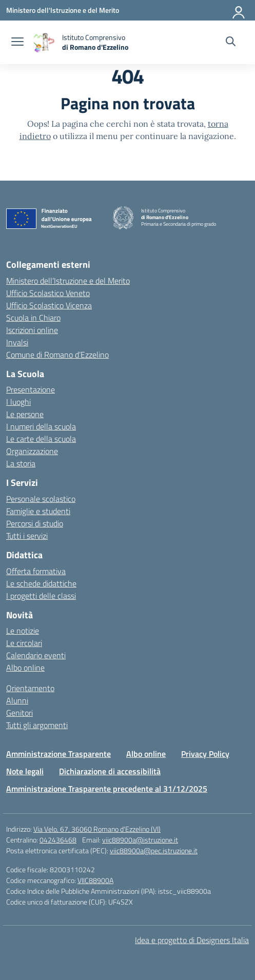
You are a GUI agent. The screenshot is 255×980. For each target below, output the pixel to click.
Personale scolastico (41, 499)
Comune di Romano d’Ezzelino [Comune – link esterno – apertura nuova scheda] (57, 355)
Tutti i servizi (27, 536)
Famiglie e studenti (38, 511)
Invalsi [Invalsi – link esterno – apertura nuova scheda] (17, 342)
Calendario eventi (36, 655)
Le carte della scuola (41, 439)
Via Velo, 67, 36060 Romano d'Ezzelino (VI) (97, 829)
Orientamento (30, 688)
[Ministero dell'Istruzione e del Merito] (63, 10)
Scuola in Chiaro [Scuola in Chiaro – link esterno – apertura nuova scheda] (33, 318)
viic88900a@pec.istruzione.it (154, 850)
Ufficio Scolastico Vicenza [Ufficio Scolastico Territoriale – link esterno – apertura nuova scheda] (49, 305)
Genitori (19, 713)
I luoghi (18, 402)
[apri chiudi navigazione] (17, 43)
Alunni (17, 700)
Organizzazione (32, 451)
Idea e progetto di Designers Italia (192, 940)
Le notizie (23, 631)
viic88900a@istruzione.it (140, 840)
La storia (21, 463)
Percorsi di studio (35, 523)
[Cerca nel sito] (231, 43)
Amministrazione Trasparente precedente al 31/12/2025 (107, 789)
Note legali (25, 771)
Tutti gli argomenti (37, 725)
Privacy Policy (205, 754)
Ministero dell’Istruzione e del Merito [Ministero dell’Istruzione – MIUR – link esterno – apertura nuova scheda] (68, 281)
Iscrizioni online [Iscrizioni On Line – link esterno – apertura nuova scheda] (32, 330)
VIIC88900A (95, 880)
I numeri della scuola (41, 426)
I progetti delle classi (41, 596)
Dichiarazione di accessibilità (110, 771)
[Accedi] (239, 10)
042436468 (58, 840)
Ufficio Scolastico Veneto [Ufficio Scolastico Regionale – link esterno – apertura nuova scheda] (48, 293)
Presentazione (31, 389)
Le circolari (24, 643)
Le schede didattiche (41, 583)
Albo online (25, 668)
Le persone (25, 414)
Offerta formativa (36, 571)
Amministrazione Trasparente (58, 754)
